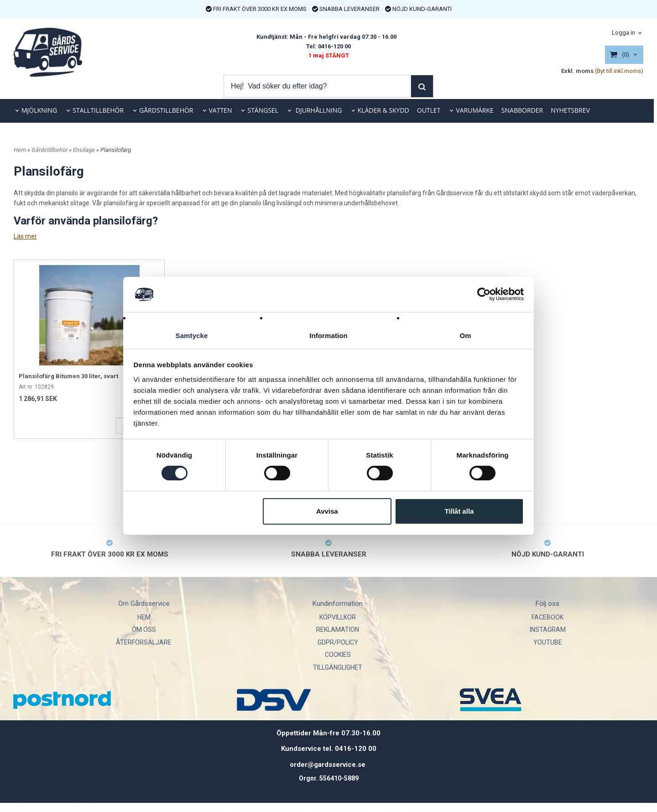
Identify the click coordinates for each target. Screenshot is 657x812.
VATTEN (221, 110)
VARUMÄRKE (474, 110)
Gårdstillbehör (50, 150)
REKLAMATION (338, 630)
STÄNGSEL (263, 110)
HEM (144, 617)
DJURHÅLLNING (318, 110)
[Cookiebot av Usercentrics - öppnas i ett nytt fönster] (484, 294)
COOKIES (338, 655)
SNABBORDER (522, 110)
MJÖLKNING (39, 110)
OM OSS (144, 630)
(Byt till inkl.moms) (619, 71)
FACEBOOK (547, 617)
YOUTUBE (548, 642)
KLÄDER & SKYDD (383, 110)
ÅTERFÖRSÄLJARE (144, 642)
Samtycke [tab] (192, 335)
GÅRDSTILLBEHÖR (166, 110)
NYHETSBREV (570, 110)
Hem (20, 150)
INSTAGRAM (548, 630)
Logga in (623, 33)
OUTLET (429, 110)
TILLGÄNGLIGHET (338, 667)
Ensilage (85, 150)
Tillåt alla (459, 511)
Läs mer (25, 236)
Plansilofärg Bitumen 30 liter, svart (68, 376)
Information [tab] (328, 335)
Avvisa (327, 511)
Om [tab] (465, 335)
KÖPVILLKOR (338, 617)
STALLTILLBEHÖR (98, 110)
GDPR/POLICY (338, 642)
